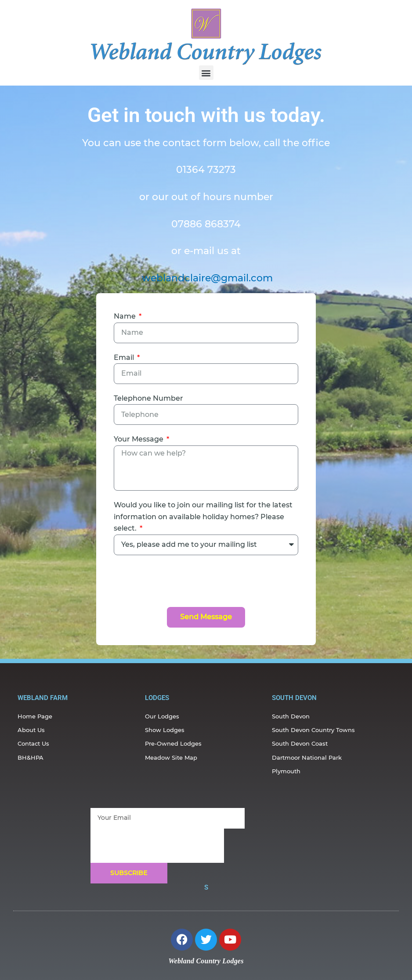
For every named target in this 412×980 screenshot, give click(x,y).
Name (126, 316)
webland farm (43, 698)
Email (125, 357)
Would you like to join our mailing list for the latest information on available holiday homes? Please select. (203, 517)
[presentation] (181, 581)
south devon (294, 698)
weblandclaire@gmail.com (207, 278)
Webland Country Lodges (206, 961)
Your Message (139, 439)
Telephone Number (148, 398)
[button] (206, 73)
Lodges (157, 698)
